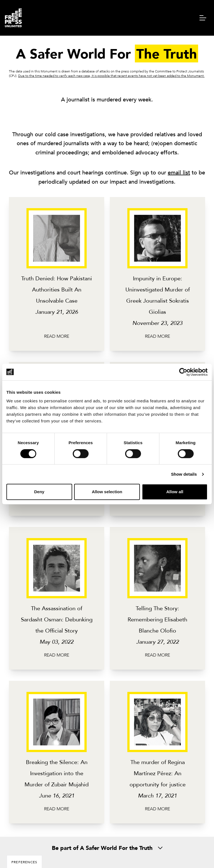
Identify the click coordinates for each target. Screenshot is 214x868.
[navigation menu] (203, 18)
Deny (39, 492)
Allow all (175, 492)
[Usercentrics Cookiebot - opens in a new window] (183, 372)
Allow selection (107, 492)
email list (179, 172)
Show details (184, 474)
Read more (57, 336)
